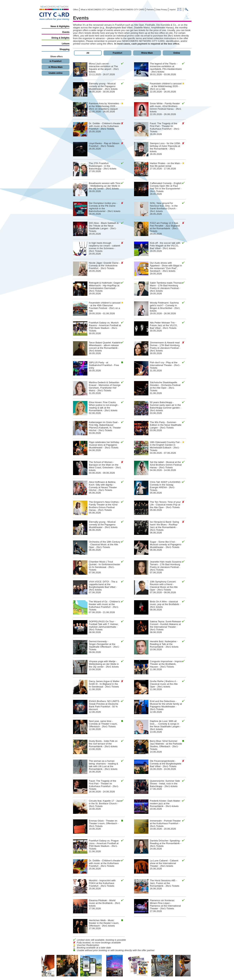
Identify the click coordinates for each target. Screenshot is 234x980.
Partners (150, 10)
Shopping (65, 49)
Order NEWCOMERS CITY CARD (129, 10)
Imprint (172, 10)
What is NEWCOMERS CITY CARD (96, 10)
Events (66, 32)
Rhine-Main (147, 53)
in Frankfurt (56, 61)
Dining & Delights (60, 38)
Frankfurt (117, 53)
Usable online (55, 73)
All (88, 53)
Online (177, 53)
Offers (76, 10)
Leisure (66, 44)
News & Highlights (60, 26)
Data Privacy (161, 10)
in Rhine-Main (56, 67)
